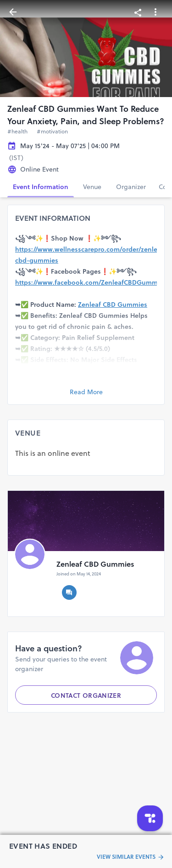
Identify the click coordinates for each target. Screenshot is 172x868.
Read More (86, 392)
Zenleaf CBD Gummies (113, 305)
